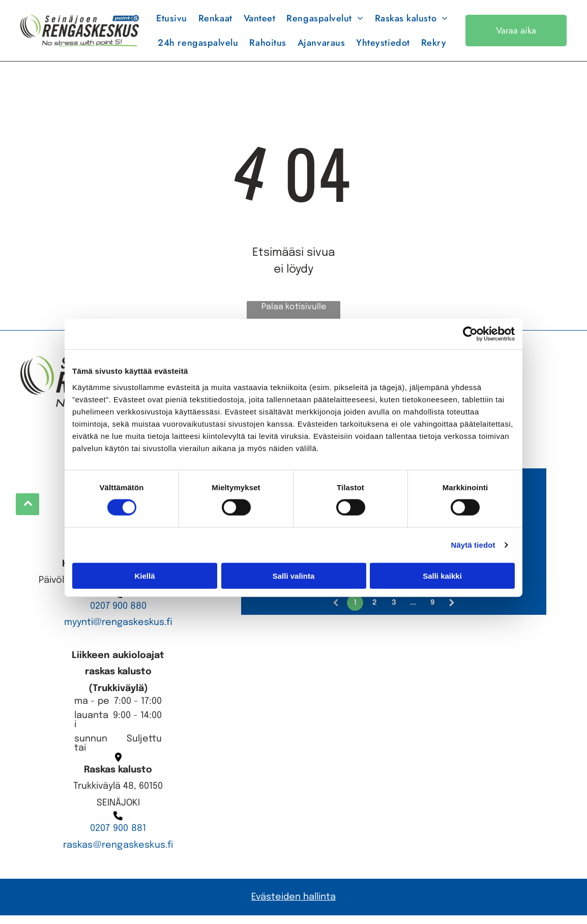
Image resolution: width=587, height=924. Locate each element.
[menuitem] (172, 22)
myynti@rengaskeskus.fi (118, 631)
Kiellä (144, 580)
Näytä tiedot (473, 549)
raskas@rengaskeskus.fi (118, 853)
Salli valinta (294, 580)
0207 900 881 (118, 837)
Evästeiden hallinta (293, 905)
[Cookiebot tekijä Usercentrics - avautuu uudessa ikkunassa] (470, 338)
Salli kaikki (442, 580)
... (413, 611)
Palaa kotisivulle (294, 315)
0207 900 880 (118, 614)
